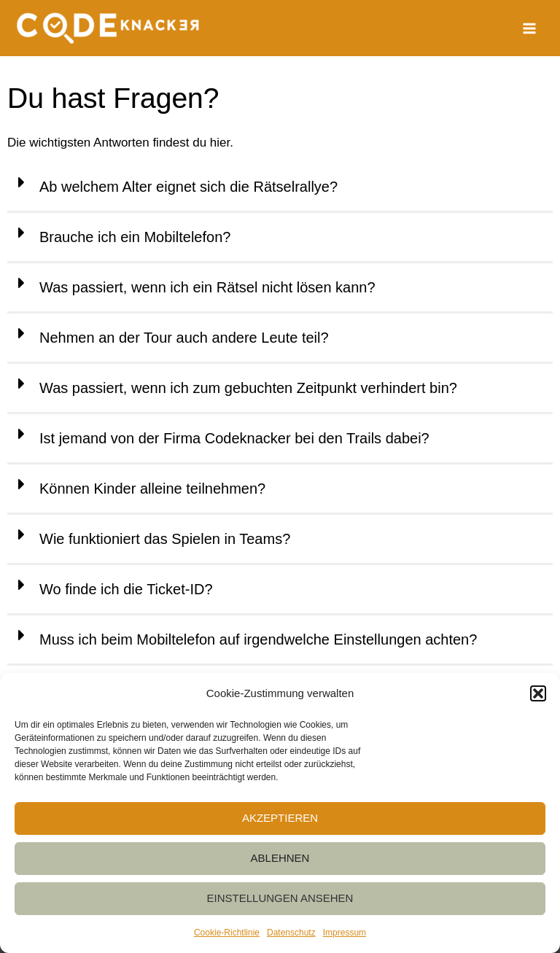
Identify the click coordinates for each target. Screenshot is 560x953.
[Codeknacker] (107, 28)
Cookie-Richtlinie (227, 933)
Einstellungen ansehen (280, 898)
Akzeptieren (280, 818)
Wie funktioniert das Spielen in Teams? (165, 539)
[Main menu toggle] (530, 28)
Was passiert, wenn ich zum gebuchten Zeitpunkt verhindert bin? (248, 388)
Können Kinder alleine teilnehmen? (152, 489)
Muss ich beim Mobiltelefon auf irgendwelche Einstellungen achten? (258, 639)
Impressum (345, 933)
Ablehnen (280, 858)
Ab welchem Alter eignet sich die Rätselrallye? (188, 187)
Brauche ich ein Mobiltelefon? (135, 237)
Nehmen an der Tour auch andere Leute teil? (184, 338)
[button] (538, 693)
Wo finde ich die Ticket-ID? (126, 589)
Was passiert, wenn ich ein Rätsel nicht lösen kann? (207, 287)
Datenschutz (291, 933)
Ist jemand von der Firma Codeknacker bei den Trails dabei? (234, 438)
